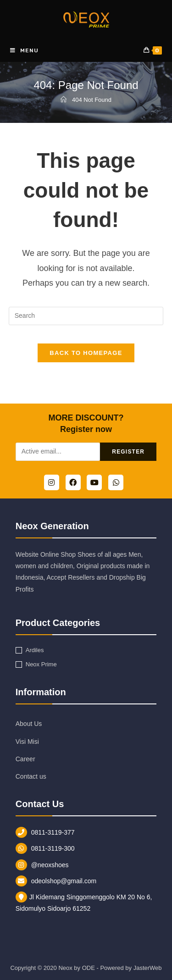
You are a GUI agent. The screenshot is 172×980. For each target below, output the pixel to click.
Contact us (31, 776)
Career (25, 759)
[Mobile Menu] (24, 50)
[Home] (64, 100)
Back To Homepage (86, 353)
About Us (29, 724)
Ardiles (35, 650)
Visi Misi (27, 742)
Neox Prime (41, 664)
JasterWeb (148, 968)
